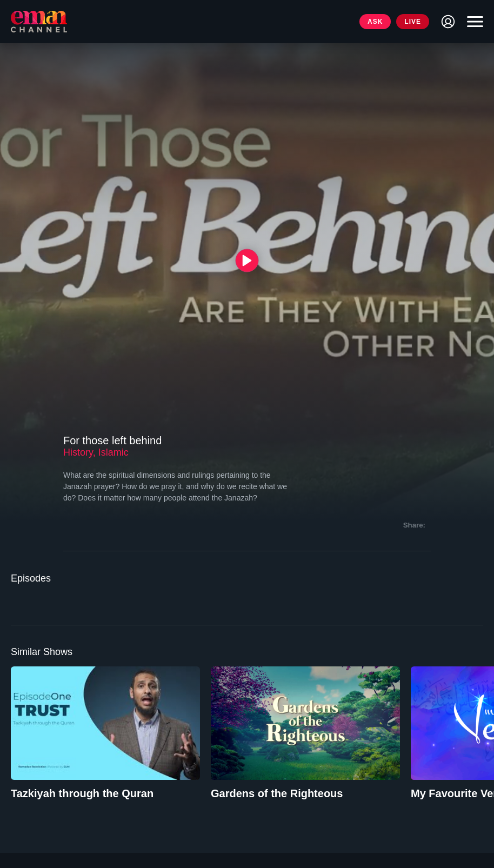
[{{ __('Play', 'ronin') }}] (247, 260)
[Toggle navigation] (472, 22)
